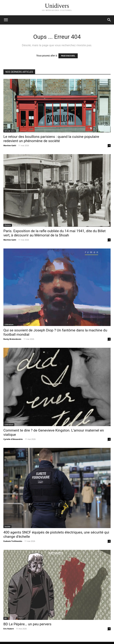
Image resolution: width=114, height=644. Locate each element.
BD (6, 618)
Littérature (9, 324)
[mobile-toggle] (6, 20)
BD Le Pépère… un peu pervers (27, 624)
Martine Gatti (10, 145)
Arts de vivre (10, 131)
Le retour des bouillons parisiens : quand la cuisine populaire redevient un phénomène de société (51, 139)
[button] (109, 20)
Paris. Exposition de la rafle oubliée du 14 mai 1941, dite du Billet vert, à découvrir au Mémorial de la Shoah (55, 233)
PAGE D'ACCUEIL (68, 56)
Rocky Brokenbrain (12, 339)
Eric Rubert (9, 629)
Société (7, 527)
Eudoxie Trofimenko (13, 541)
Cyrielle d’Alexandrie (13, 439)
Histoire (8, 225)
